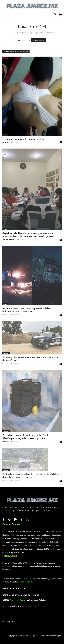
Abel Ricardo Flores (9, 240)
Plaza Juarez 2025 (25, 636)
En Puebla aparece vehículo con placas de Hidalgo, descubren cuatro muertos (31, 476)
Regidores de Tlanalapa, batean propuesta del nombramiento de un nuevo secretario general (28, 235)
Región (5, 135)
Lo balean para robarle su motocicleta (23, 139)
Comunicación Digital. (53, 636)
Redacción (6, 142)
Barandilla (6, 353)
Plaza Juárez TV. (26, 582)
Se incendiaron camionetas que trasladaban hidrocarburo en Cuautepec (27, 310)
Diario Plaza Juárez (17, 600)
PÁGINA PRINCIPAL (39, 40)
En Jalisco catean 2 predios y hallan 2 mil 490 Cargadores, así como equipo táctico (25, 437)
